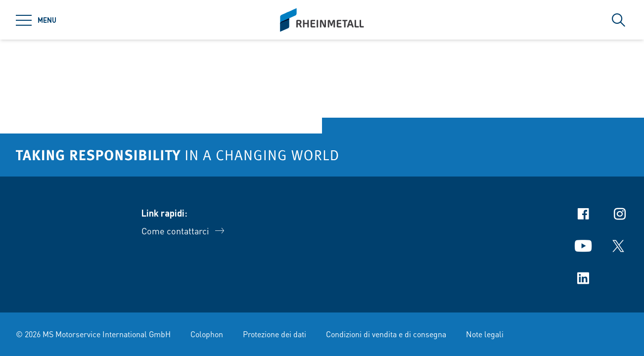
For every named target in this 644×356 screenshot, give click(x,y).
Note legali (485, 334)
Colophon (207, 334)
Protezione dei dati (275, 334)
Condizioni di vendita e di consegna (386, 334)
